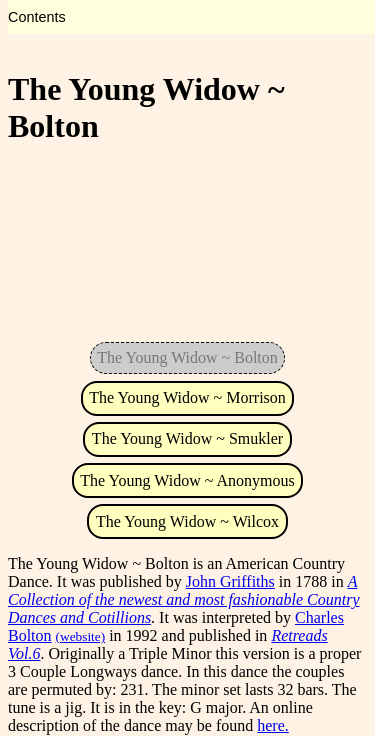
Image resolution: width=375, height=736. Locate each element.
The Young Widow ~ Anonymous (187, 480)
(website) (81, 636)
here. (273, 725)
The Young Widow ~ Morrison (187, 397)
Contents (37, 17)
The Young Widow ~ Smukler (187, 438)
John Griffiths (230, 581)
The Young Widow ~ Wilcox (187, 521)
